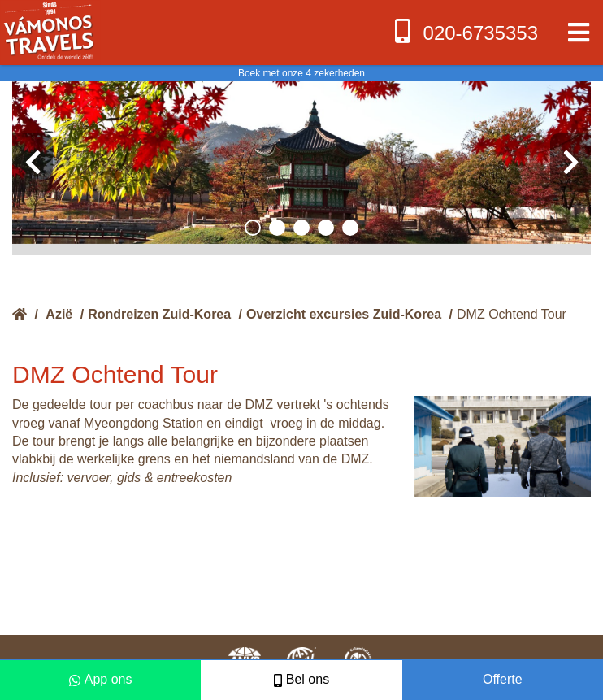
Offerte (503, 679)
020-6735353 (464, 31)
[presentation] (33, 163)
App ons (101, 679)
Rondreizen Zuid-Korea (159, 314)
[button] (253, 228)
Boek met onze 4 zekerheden (301, 73)
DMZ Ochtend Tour (512, 314)
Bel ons (301, 679)
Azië (59, 314)
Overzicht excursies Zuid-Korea (344, 314)
